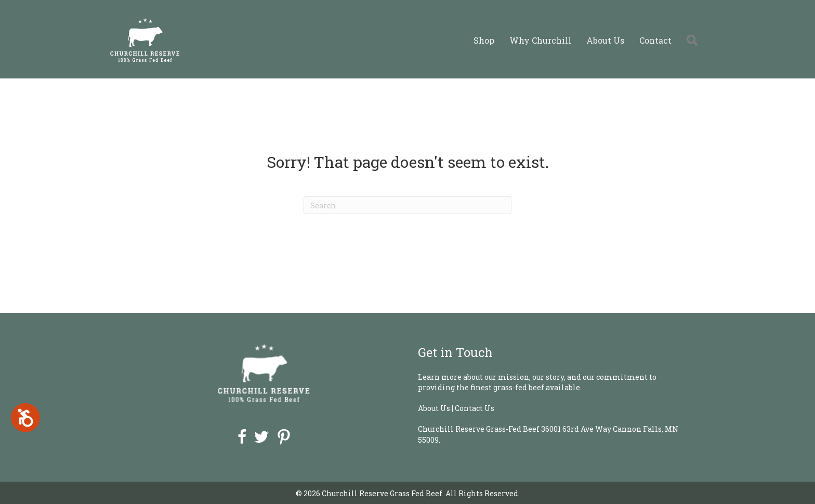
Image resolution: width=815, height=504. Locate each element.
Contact (655, 40)
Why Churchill (540, 40)
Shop (484, 40)
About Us (605, 40)
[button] (694, 40)
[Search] (407, 205)
